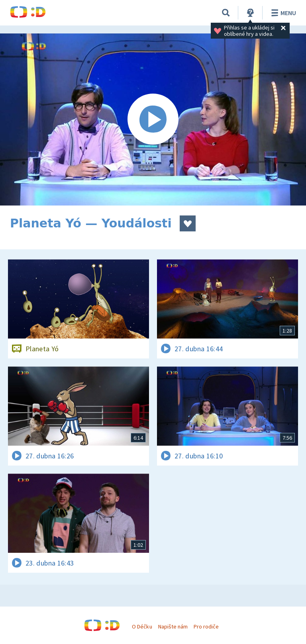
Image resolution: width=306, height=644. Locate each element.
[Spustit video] (153, 119)
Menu (282, 13)
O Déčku (142, 626)
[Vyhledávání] (226, 13)
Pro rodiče (206, 626)
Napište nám (173, 626)
